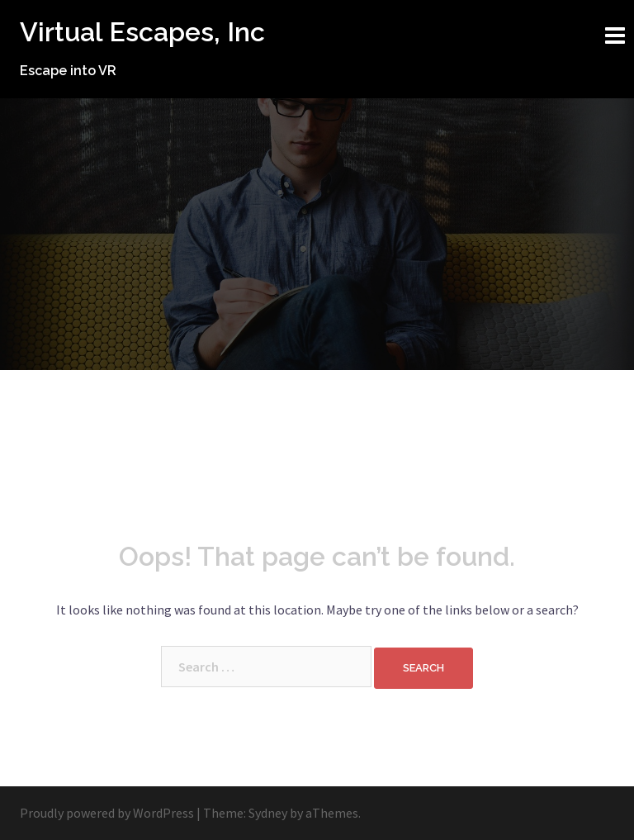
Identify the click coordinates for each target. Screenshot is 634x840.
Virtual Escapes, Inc (142, 32)
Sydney (268, 813)
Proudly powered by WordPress (107, 813)
